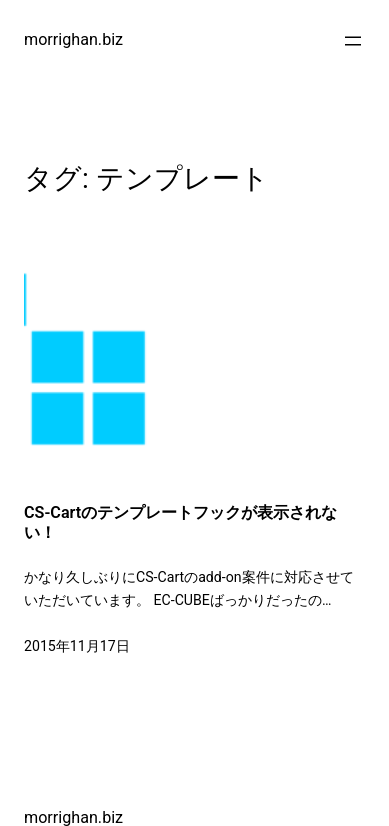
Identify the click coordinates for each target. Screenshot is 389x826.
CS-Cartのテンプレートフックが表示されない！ (180, 522)
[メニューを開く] (353, 41)
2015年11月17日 (77, 646)
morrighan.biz (73, 39)
